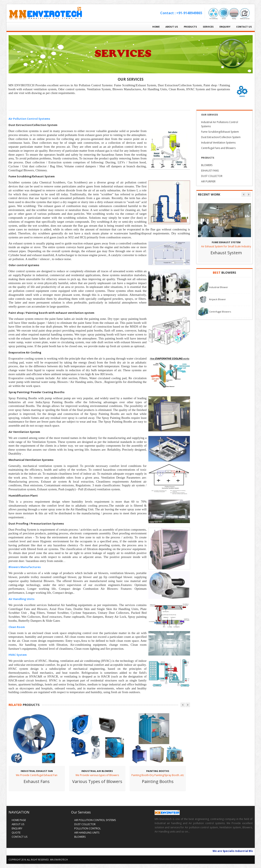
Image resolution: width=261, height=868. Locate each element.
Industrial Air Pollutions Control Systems (220, 124)
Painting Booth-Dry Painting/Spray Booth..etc (158, 775)
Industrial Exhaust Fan (37, 771)
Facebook (158, 843)
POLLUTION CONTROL (88, 828)
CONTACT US (244, 27)
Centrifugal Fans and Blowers (218, 148)
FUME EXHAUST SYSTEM (226, 242)
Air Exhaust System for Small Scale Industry (226, 246)
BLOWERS (207, 165)
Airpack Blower (217, 299)
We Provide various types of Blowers (97, 775)
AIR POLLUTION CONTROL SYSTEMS (95, 820)
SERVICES (208, 27)
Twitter (166, 843)
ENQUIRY (225, 27)
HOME (156, 27)
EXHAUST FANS (210, 171)
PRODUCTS (190, 27)
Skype (174, 843)
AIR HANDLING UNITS (87, 833)
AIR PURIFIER (208, 181)
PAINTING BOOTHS (158, 771)
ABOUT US (172, 27)
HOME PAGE (19, 820)
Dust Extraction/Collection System (221, 137)
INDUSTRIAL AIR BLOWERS (97, 771)
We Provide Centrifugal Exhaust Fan (37, 775)
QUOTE (16, 833)
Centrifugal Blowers (220, 311)
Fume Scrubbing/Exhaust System (220, 132)
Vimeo (182, 843)
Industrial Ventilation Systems (218, 143)
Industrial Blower (219, 287)
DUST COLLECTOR (212, 176)
